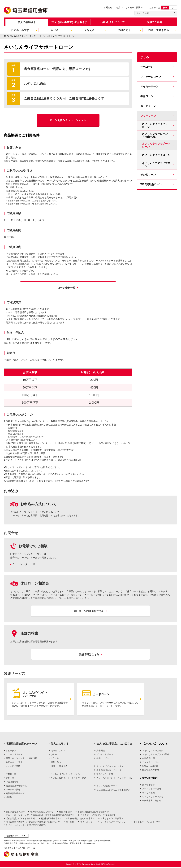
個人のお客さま (27, 22)
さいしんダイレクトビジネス (110, 767)
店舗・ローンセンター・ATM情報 (21, 759)
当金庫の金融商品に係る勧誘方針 (93, 813)
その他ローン (148, 175)
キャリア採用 (148, 794)
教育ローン (147, 96)
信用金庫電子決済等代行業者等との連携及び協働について (33, 823)
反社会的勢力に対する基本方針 (20, 819)
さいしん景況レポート (107, 787)
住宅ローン (147, 67)
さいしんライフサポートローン (156, 145)
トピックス (11, 752)
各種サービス (103, 759)
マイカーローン (149, 86)
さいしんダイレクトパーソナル (65, 775)
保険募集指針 (65, 813)
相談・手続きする (59, 767)
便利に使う (56, 763)
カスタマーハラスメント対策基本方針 (98, 816)
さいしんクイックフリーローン (156, 126)
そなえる (55, 759)
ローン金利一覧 (32, 274)
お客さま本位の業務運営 (112, 819)
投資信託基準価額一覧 (16, 787)
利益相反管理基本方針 (51, 819)
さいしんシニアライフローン (156, 165)
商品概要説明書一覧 (15, 794)
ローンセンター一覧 (24, 564)
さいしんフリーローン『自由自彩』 (155, 135)
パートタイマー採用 (152, 790)
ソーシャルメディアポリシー (114, 823)
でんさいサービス (105, 775)
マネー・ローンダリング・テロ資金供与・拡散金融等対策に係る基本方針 (40, 816)
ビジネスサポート (105, 755)
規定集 (9, 798)
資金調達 (101, 752)
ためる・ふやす (58, 752)
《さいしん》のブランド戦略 (156, 755)
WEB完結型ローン (151, 184)
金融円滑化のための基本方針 (81, 819)
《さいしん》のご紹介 (153, 752)
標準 (165, 8)
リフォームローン (151, 77)
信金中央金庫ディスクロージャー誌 (19, 849)
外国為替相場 (12, 783)
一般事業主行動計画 (152, 801)
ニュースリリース (14, 755)
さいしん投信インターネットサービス (68, 779)
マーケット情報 (13, 791)
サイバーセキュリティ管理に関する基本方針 (27, 826)
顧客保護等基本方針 (15, 813)
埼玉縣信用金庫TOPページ (21, 745)
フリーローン (148, 116)
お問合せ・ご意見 (112, 7)
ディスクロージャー (152, 763)
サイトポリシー (87, 823)
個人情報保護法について (42, 813)
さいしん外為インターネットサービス (114, 779)
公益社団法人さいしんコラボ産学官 (113, 791)
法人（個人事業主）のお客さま (69, 22)
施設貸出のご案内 (151, 771)
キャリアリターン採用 (153, 798)
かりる (54, 755)
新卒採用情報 (148, 786)
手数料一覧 (11, 775)
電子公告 (70, 823)
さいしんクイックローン (156, 155)
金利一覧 (10, 779)
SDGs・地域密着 (150, 767)
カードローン (148, 106)
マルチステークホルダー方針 (147, 823)
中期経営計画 (148, 759)
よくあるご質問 (133, 7)
